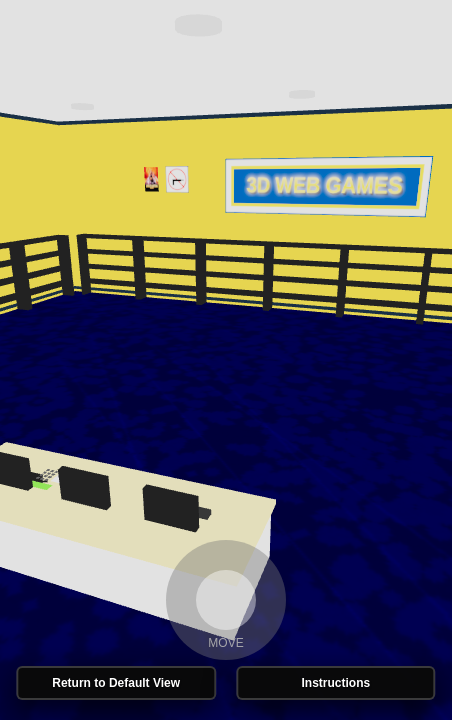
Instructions (335, 683)
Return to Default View (116, 683)
